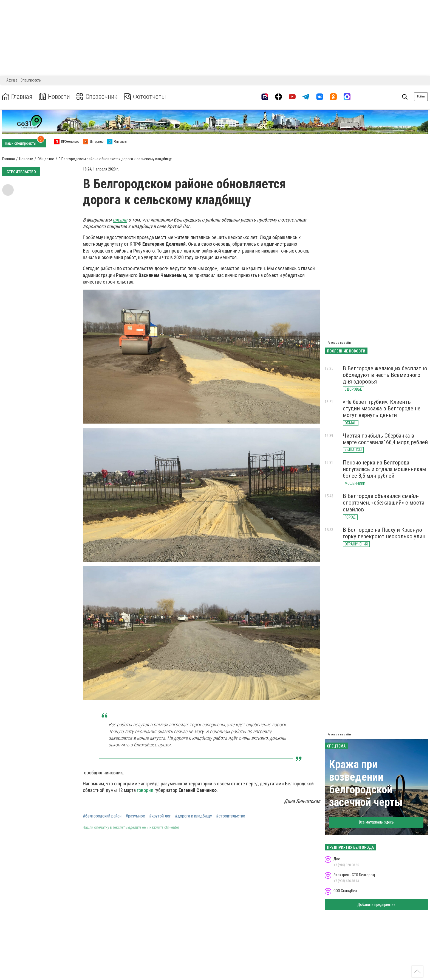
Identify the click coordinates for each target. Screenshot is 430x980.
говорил (145, 790)
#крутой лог (160, 816)
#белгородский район (102, 816)
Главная (17, 97)
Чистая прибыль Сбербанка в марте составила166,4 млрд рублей (385, 439)
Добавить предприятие (376, 905)
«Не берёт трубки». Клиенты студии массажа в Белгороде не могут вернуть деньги (382, 408)
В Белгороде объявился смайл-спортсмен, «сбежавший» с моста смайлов (384, 503)
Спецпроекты (31, 80)
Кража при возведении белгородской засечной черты (366, 783)
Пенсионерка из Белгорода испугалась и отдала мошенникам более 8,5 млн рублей (384, 469)
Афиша (12, 80)
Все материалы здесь (376, 822)
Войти (421, 96)
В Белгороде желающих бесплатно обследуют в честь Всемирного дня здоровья (385, 375)
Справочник (97, 97)
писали (120, 220)
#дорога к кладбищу (193, 816)
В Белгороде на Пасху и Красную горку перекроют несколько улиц (384, 533)
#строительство (231, 816)
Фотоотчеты (145, 97)
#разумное (135, 816)
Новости (54, 97)
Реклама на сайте (340, 343)
